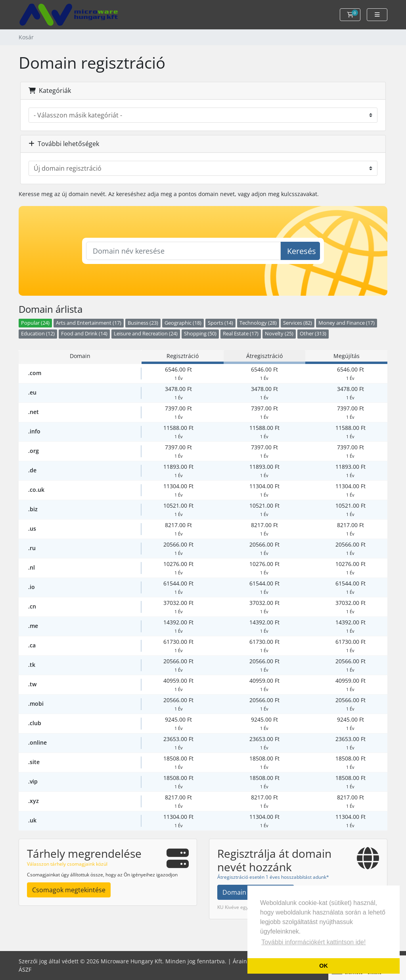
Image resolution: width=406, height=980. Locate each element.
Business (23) (143, 323)
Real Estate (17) (241, 334)
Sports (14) (220, 323)
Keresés (302, 251)
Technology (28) (258, 323)
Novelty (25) (279, 334)
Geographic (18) (183, 323)
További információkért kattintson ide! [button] (313, 942)
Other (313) (313, 334)
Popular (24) (35, 323)
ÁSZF (25, 969)
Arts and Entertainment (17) (89, 323)
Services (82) (298, 323)
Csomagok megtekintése (69, 890)
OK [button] (324, 966)
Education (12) (38, 334)
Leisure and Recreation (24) (146, 334)
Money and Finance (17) (347, 323)
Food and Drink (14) (84, 334)
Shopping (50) (200, 334)
